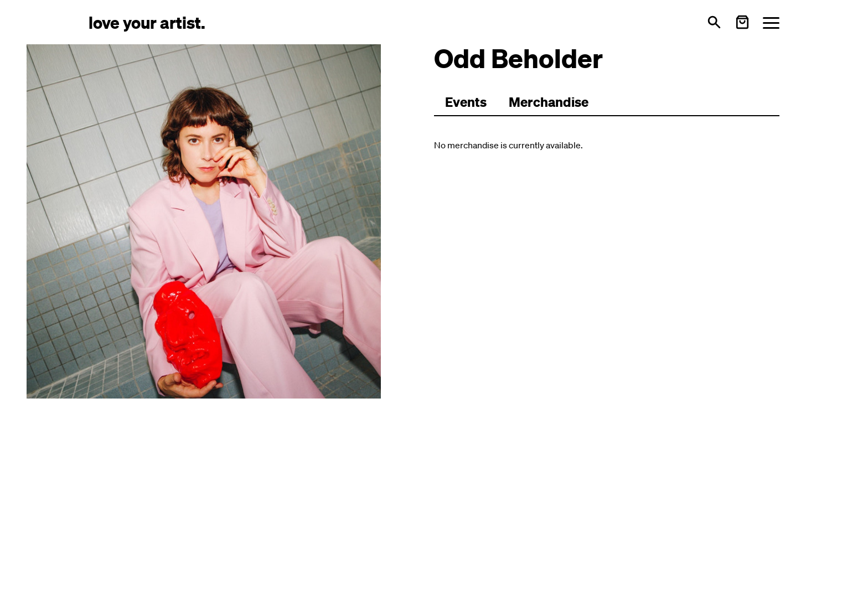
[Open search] (714, 22)
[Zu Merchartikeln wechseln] (549, 102)
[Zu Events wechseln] (466, 102)
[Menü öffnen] (771, 22)
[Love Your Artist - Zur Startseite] (147, 22)
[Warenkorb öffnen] (742, 22)
